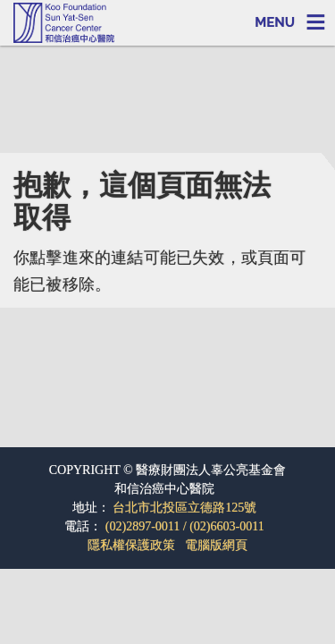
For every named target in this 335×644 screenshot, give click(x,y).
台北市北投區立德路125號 (184, 508)
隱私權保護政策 (131, 545)
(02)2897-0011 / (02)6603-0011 (185, 526)
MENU (275, 22)
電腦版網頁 (216, 545)
